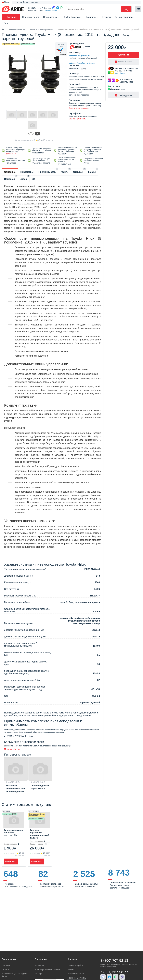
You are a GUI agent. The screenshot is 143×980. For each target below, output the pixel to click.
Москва (71, 969)
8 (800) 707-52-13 (40, 8)
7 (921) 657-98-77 (114, 972)
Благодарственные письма (47, 969)
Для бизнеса (73, 17)
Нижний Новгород (76, 974)
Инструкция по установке (79, 108)
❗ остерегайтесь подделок (25, 2)
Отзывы (107, 17)
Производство (125, 17)
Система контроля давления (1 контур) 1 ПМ (13, 833)
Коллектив (40, 965)
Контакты (92, 17)
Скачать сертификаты (77, 119)
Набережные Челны (77, 978)
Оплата (5, 969)
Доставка (6, 965)
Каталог (11, 17)
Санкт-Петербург (75, 965)
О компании (41, 959)
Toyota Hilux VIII (13, 749)
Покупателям (51, 17)
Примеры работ (31, 17)
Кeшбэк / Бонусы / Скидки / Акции (14, 975)
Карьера (39, 974)
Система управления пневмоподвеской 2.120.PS (39, 834)
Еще (6, 23)
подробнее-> (11, 154)
